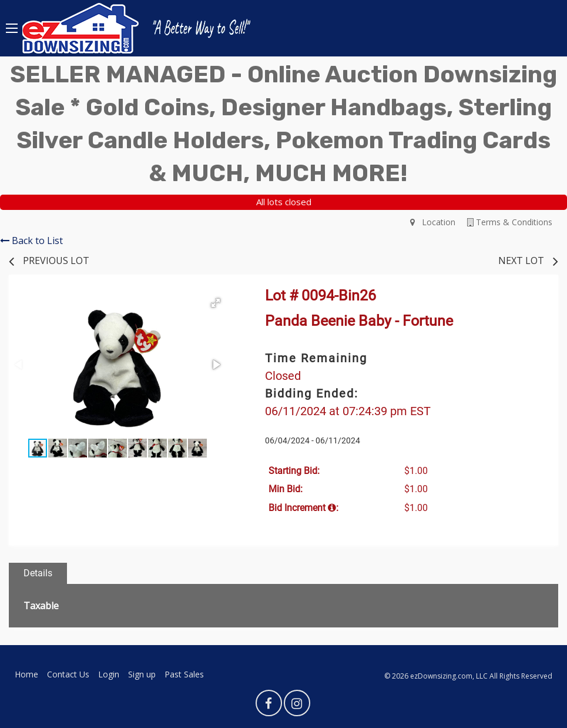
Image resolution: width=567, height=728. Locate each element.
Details (38, 573)
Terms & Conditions (510, 222)
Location (433, 222)
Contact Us (68, 674)
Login (109, 674)
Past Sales (184, 674)
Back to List (31, 241)
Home (26, 674)
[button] (216, 303)
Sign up (142, 674)
